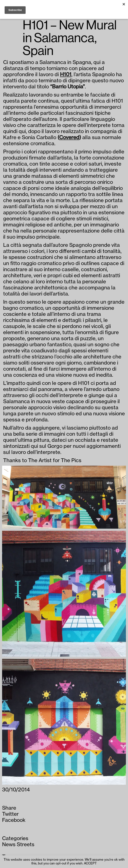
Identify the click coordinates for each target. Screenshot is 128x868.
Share (9, 808)
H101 (66, 75)
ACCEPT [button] (90, 863)
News (9, 844)
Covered (69, 137)
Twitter (10, 814)
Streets (26, 844)
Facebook (14, 820)
